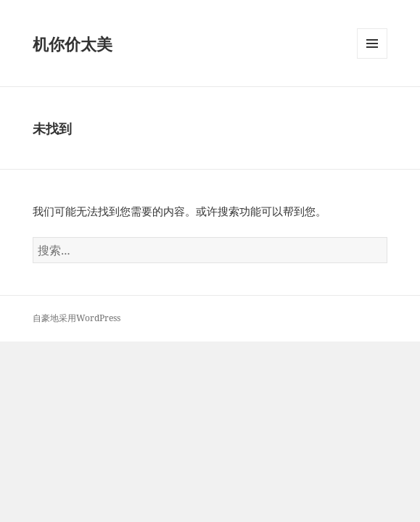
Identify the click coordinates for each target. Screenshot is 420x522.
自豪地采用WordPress (77, 318)
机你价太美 (73, 43)
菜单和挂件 (372, 58)
